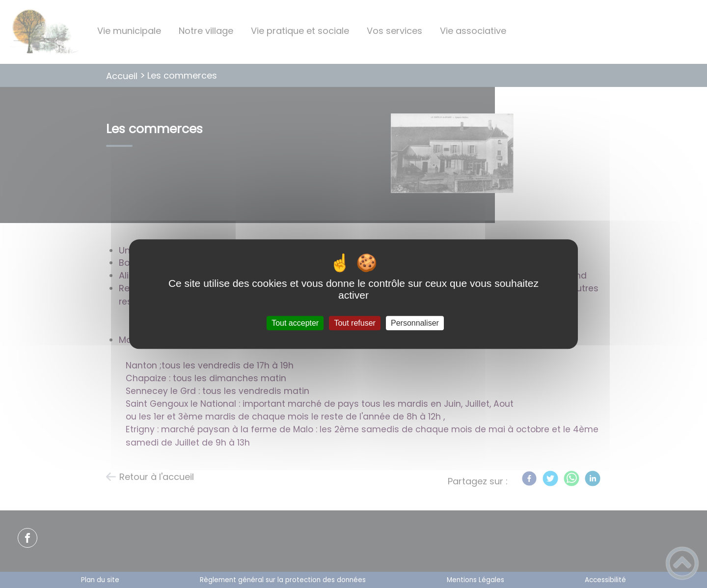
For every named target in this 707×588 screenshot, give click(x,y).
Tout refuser (354, 323)
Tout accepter (295, 323)
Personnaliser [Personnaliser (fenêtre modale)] (415, 323)
